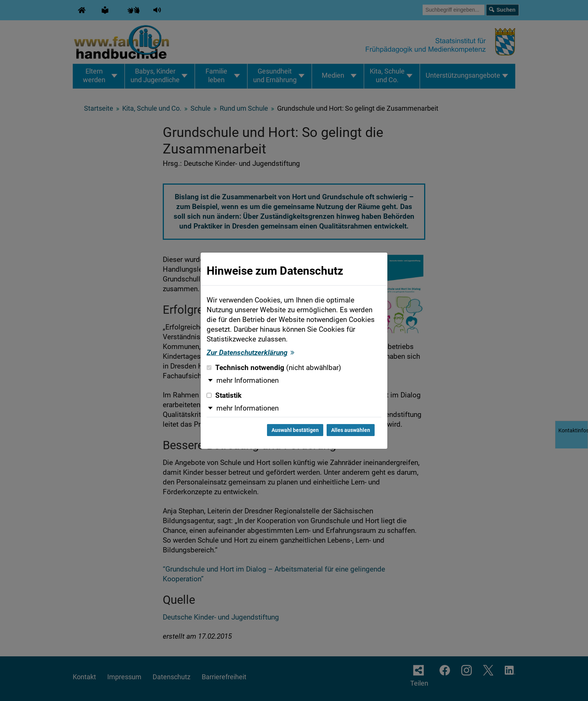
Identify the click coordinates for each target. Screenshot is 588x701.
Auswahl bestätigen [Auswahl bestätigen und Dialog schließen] (295, 430)
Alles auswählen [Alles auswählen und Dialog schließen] (351, 430)
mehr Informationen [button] (247, 381)
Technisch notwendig (274, 368)
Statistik (224, 396)
